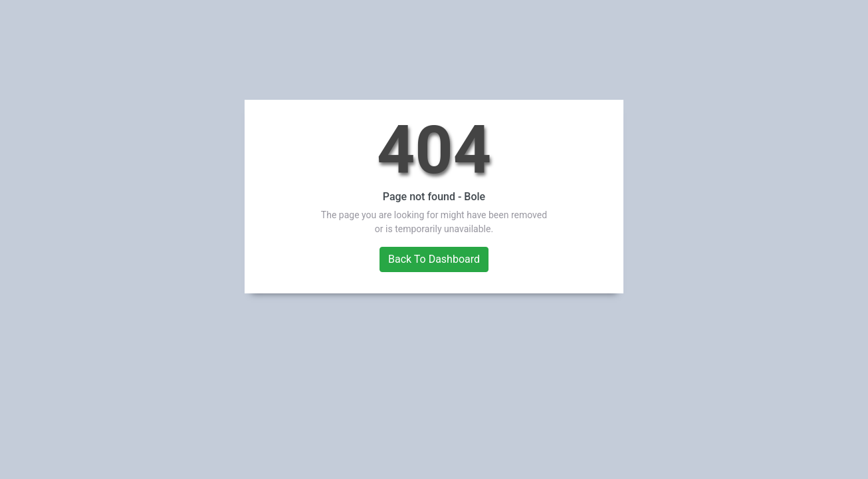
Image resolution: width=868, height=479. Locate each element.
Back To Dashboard (434, 259)
